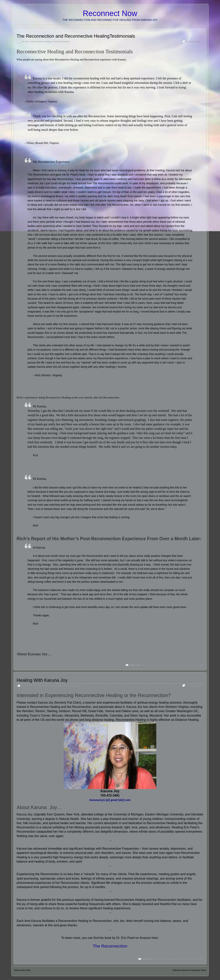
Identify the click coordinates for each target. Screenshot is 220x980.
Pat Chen (26, 42)
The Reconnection (61, 42)
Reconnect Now (110, 13)
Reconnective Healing (41, 42)
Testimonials (179, 665)
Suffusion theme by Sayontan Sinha (189, 970)
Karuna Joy (38, 654)
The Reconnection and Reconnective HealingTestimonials (76, 36)
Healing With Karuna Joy (42, 680)
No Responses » (194, 42)
